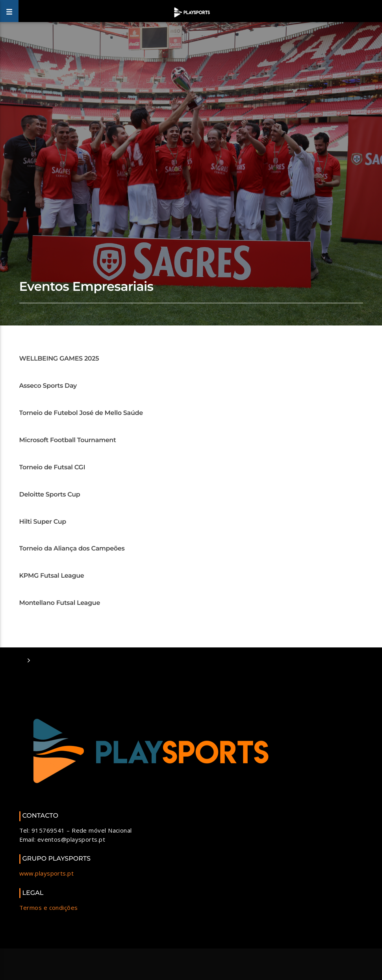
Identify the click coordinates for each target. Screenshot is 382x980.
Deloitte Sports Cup (50, 495)
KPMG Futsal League (52, 576)
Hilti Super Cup (43, 522)
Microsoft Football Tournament (68, 440)
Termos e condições (49, 907)
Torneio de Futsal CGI (52, 468)
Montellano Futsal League (60, 603)
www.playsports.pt (47, 873)
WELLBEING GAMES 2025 (59, 359)
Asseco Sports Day (48, 386)
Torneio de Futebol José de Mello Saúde (81, 413)
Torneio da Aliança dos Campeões (72, 549)
